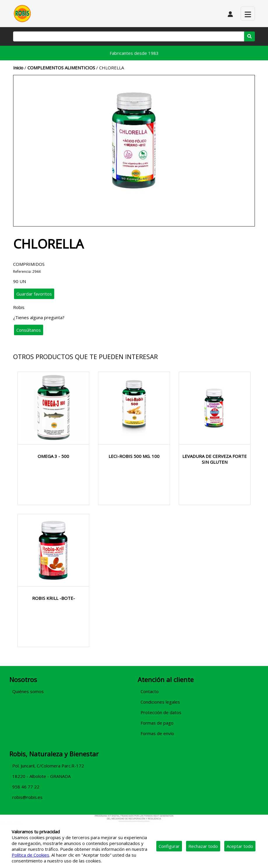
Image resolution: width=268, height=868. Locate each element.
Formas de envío (157, 733)
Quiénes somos (28, 691)
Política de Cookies (30, 855)
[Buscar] (129, 36)
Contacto (150, 691)
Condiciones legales (160, 702)
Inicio (18, 68)
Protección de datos (161, 712)
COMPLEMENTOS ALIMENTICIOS (61, 68)
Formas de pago (157, 723)
